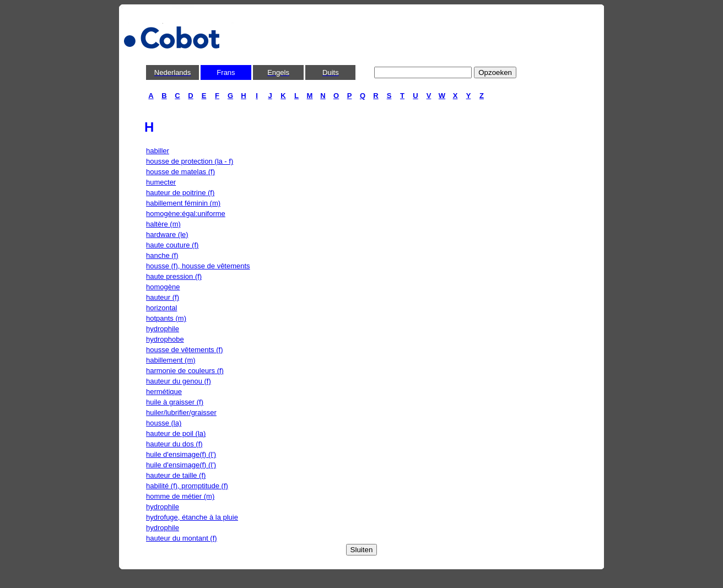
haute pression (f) (174, 276)
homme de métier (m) (180, 496)
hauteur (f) (163, 297)
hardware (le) (167, 234)
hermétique (164, 392)
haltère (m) (163, 224)
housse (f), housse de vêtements (198, 266)
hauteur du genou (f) (179, 381)
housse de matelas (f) (180, 172)
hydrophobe (165, 339)
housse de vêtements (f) (184, 350)
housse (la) (164, 423)
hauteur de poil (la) (176, 433)
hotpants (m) (166, 318)
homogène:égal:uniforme (186, 214)
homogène (163, 287)
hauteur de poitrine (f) (180, 193)
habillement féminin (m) (183, 203)
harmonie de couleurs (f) (185, 371)
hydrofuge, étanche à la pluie (192, 517)
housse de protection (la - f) (190, 161)
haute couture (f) (172, 245)
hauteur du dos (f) (174, 444)
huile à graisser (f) (175, 402)
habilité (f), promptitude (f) (187, 486)
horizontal (161, 308)
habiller (158, 151)
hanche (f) (162, 255)
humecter (161, 182)
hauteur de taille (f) (176, 475)
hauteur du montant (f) (182, 538)
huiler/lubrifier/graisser (181, 412)
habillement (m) (171, 360)
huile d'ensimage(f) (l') (181, 454)
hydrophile (163, 329)
